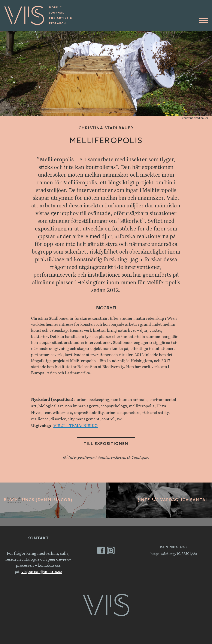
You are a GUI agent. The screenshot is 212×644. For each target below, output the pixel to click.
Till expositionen (106, 444)
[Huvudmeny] (203, 21)
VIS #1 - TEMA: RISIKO (75, 425)
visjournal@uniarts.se (42, 571)
